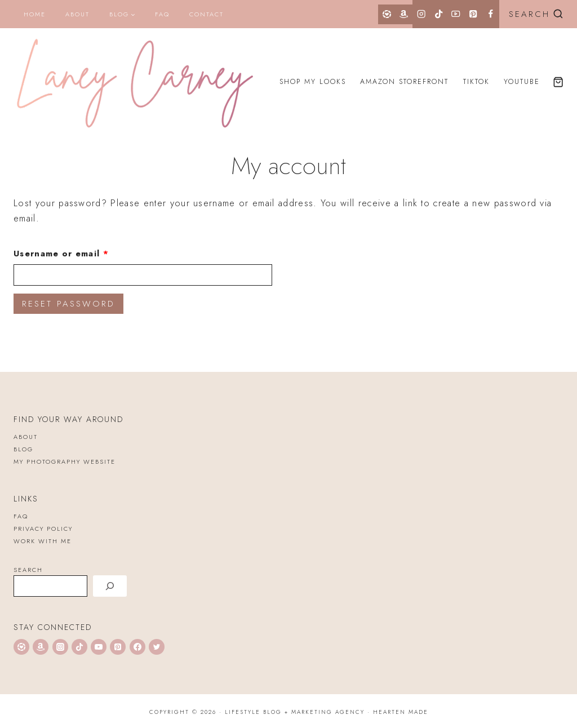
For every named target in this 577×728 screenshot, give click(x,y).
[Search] (110, 586)
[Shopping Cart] (558, 82)
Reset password (68, 304)
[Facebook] (491, 14)
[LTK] (387, 14)
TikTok (476, 82)
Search (28, 570)
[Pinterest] (473, 14)
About (77, 14)
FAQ (162, 14)
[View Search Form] (534, 14)
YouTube (522, 82)
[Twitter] (157, 647)
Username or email (83, 252)
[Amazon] (404, 14)
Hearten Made (401, 712)
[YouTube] (456, 14)
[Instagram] (421, 14)
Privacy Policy (43, 529)
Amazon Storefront (404, 82)
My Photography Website (65, 461)
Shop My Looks (313, 82)
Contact (207, 14)
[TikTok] (439, 14)
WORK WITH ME (43, 541)
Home (35, 14)
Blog (23, 449)
